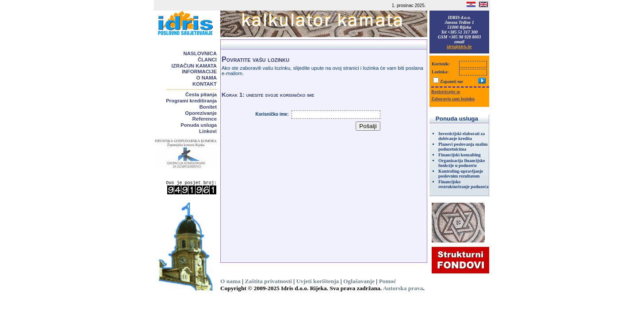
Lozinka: (440, 72)
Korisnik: (441, 64)
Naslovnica (200, 53)
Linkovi (208, 131)
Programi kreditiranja (191, 101)
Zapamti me (452, 81)
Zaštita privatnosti (268, 281)
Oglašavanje (359, 281)
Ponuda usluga (199, 125)
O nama (207, 78)
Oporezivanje (201, 113)
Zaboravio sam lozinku (453, 99)
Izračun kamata (194, 66)
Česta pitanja (201, 95)
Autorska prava (403, 288)
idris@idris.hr (459, 47)
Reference (205, 119)
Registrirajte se (446, 92)
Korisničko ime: (272, 114)
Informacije (199, 72)
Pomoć (388, 281)
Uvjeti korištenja (318, 281)
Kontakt (205, 84)
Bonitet (208, 107)
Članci (207, 60)
